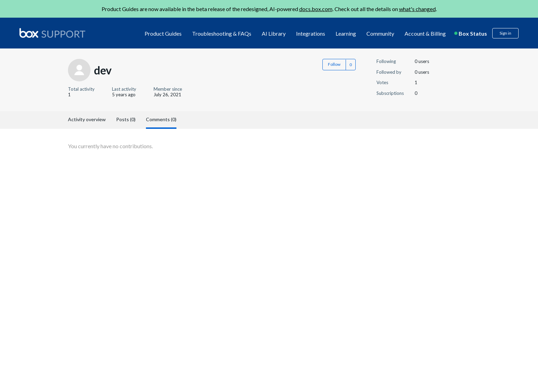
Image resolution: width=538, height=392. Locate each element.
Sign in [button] (505, 33)
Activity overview (87, 119)
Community (380, 33)
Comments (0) (161, 119)
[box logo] (52, 33)
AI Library (274, 33)
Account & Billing (425, 33)
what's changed (417, 9)
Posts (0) (126, 119)
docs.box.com (316, 9)
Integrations (311, 33)
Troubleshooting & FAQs (222, 33)
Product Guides (163, 33)
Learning (346, 33)
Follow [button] (334, 64)
